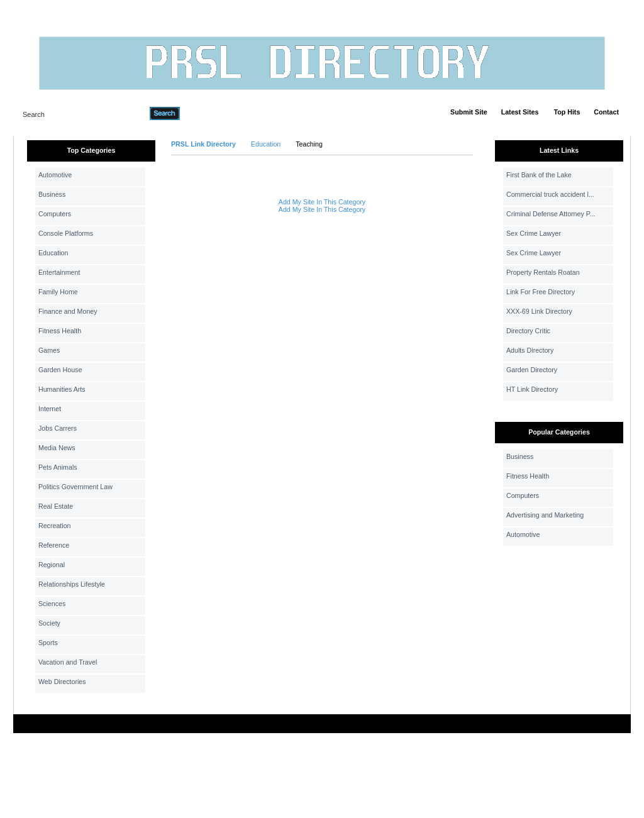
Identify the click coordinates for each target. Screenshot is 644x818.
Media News (57, 448)
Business (52, 194)
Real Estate (56, 506)
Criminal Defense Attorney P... (551, 214)
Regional (52, 565)
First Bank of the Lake (539, 175)
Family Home (58, 292)
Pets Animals (58, 467)
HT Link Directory (532, 389)
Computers (55, 214)
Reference (54, 545)
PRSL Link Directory (203, 144)
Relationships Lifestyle (72, 584)
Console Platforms (66, 233)
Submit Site (469, 112)
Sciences (52, 604)
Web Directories (62, 682)
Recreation (55, 526)
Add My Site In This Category (322, 202)
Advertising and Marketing (545, 515)
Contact (606, 112)
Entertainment (59, 272)
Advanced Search (213, 113)
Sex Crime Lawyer (534, 233)
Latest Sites (520, 112)
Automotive (55, 175)
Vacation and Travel (68, 662)
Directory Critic (528, 331)
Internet (50, 409)
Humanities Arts (62, 389)
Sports (48, 643)
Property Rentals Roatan (543, 272)
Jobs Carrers (58, 428)
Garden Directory (532, 370)
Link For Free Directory (541, 292)
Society (49, 623)
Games (49, 350)
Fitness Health (60, 331)
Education (53, 253)
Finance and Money (68, 311)
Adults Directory (530, 350)
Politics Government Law (75, 487)
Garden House (60, 370)
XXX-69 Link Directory (539, 311)
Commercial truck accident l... (550, 194)
